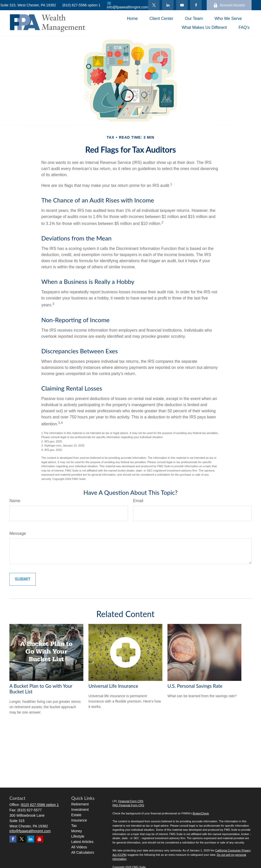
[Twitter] (154, 5)
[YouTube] (182, 5)
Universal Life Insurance (113, 686)
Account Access (229, 5)
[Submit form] (23, 579)
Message (18, 533)
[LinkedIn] (168, 5)
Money (77, 831)
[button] (132, 19)
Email (138, 501)
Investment (80, 810)
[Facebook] (196, 5)
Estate (76, 815)
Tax (74, 826)
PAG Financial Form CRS (128, 805)
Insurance (79, 820)
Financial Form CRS (131, 801)
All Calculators (83, 852)
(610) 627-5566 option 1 (81, 5)
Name (15, 501)
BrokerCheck (201, 813)
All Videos (79, 847)
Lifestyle (78, 836)
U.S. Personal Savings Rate (195, 686)
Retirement (80, 804)
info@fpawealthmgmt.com (127, 5)
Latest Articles (82, 842)
